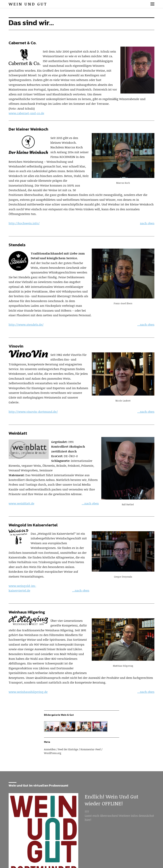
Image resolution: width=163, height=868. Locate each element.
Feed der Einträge (68, 749)
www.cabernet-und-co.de (26, 113)
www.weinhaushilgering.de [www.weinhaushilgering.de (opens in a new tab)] (28, 692)
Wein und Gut (28, 4)
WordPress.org (53, 753)
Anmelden (50, 749)
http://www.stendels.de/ (26, 325)
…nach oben (146, 325)
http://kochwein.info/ (24, 223)
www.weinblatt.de (21, 503)
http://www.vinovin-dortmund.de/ (33, 412)
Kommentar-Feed (91, 749)
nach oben (147, 223)
